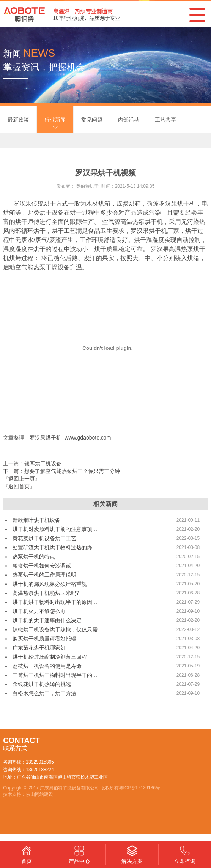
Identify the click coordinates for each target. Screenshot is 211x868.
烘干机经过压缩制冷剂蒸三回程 (50, 657)
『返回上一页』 (22, 479)
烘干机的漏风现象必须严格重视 (50, 584)
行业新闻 (55, 120)
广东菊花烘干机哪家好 (39, 648)
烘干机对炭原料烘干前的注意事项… (55, 529)
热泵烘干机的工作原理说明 (44, 575)
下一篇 (61, 471)
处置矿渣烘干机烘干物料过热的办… (55, 547)
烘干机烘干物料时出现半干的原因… (55, 602)
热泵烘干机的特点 (34, 557)
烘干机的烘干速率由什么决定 (47, 620)
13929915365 (40, 762)
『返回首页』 (19, 486)
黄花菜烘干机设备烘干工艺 (44, 538)
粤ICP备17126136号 (139, 788)
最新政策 (18, 120)
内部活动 (129, 120)
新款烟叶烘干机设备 (36, 520)
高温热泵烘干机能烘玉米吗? (46, 593)
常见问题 (92, 120)
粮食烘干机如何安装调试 (42, 566)
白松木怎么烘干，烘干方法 (44, 693)
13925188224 (40, 770)
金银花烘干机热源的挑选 (42, 684)
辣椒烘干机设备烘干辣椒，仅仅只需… (58, 629)
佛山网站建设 (39, 794)
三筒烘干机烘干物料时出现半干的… (55, 675)
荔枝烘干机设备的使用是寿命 (47, 666)
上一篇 (32, 463)
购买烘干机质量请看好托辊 (44, 639)
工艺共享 (165, 120)
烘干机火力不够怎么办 (39, 611)
